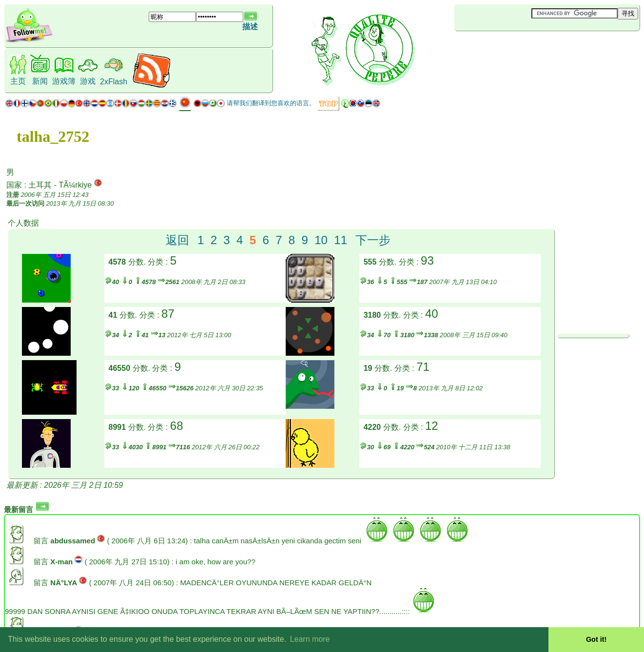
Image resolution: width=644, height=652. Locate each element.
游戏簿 (64, 81)
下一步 (373, 240)
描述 (250, 27)
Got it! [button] (596, 639)
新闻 (40, 81)
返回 (177, 240)
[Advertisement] (512, 47)
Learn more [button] (310, 639)
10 (321, 240)
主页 (18, 81)
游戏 (88, 81)
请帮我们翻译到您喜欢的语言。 (271, 103)
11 (341, 240)
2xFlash (114, 82)
